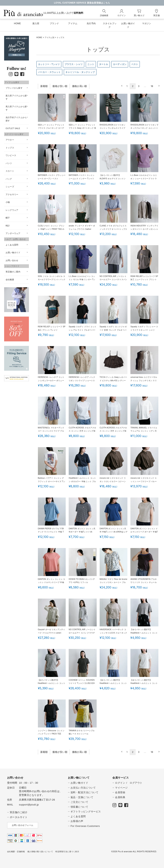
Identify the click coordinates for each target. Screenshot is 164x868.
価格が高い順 (80, 86)
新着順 (44, 86)
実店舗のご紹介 (19, 812)
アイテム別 (49, 37)
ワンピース (11, 155)
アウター (10, 140)
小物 (8, 202)
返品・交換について (82, 797)
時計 (8, 226)
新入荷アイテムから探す (16, 97)
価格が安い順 (60, 86)
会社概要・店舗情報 (16, 852)
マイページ (121, 788)
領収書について (79, 807)
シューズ (10, 187)
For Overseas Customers (85, 826)
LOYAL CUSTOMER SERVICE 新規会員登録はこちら (82, 3)
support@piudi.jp (29, 805)
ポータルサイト (19, 817)
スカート (10, 171)
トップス (10, 148)
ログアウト (136, 783)
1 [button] (127, 86)
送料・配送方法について (85, 792)
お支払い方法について (83, 788)
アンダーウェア (13, 233)
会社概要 (10, 280)
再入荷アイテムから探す (16, 108)
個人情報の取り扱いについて (40, 852)
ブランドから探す (14, 88)
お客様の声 (77, 821)
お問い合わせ (12, 260)
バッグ (9, 179)
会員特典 (120, 797)
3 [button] (139, 86)
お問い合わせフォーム (23, 825)
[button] (121, 86)
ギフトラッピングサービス (86, 812)
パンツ (9, 163)
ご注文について (79, 802)
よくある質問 (12, 245)
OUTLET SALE (13, 128)
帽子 (8, 218)
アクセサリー (12, 194)
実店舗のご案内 (13, 272)
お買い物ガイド (13, 253)
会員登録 (120, 792)
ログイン (120, 783)
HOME (39, 37)
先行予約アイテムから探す (16, 119)
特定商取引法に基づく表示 (67, 852)
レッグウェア (12, 210)
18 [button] (152, 86)
